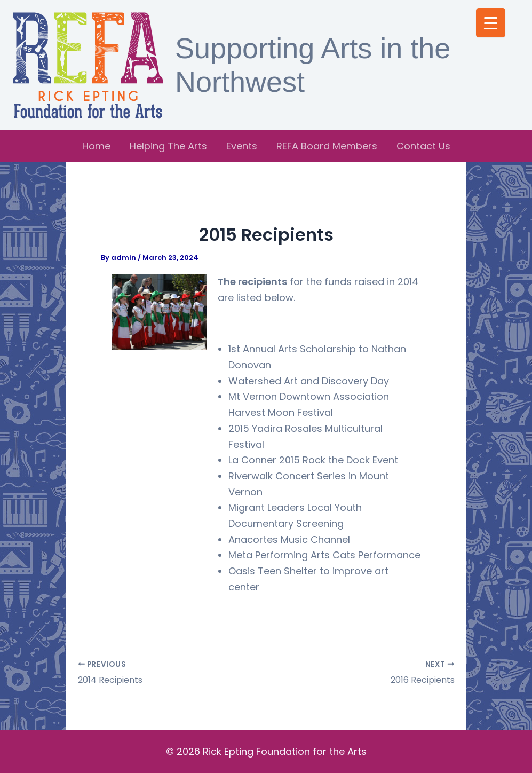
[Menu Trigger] (491, 23)
